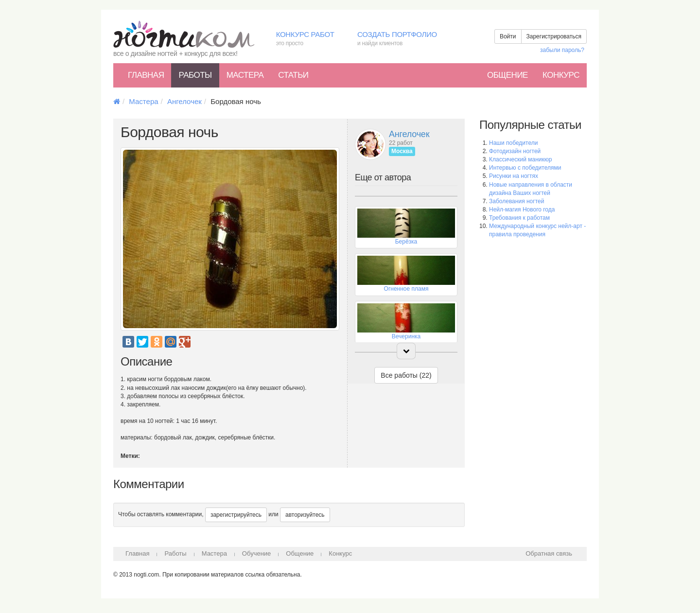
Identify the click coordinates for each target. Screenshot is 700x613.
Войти (508, 36)
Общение (507, 75)
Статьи (293, 75)
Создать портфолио (404, 39)
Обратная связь (549, 553)
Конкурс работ (309, 39)
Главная (146, 75)
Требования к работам (519, 218)
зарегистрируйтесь (236, 515)
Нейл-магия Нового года (522, 210)
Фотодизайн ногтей (515, 151)
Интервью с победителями (525, 168)
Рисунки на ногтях (514, 176)
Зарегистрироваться (554, 36)
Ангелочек (184, 101)
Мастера (245, 75)
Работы (195, 75)
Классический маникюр (520, 159)
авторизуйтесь (305, 515)
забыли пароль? (562, 50)
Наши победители (513, 143)
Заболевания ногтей (516, 201)
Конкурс (561, 75)
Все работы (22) (406, 375)
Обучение (256, 553)
